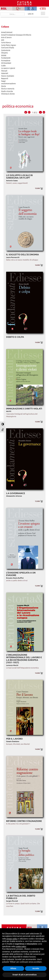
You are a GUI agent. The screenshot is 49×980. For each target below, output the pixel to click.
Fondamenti (6, 58)
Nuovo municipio (8, 76)
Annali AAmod (7, 32)
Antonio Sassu (12, 180)
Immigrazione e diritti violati (24, 409)
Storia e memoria (8, 89)
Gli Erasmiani (6, 63)
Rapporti (5, 78)
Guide (3, 66)
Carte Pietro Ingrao (9, 45)
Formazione (6, 60)
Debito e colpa (15, 337)
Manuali (4, 71)
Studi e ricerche (7, 91)
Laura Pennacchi (13, 257)
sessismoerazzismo (8, 83)
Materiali (5, 73)
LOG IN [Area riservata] (31, 14)
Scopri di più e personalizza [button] (24, 975)
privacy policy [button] (12, 939)
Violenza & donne (8, 94)
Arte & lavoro (6, 37)
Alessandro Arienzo (14, 496)
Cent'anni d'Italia (8, 48)
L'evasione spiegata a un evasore (21, 574)
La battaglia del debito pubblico (21, 897)
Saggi (3, 81)
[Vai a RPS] (42, 928)
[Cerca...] (12, 14)
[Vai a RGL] (32, 928)
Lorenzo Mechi (12, 665)
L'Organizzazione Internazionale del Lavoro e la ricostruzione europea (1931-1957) (24, 659)
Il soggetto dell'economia (22, 254)
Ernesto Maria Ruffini (15, 578)
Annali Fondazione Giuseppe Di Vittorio (16, 35)
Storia (3, 86)
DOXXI (4, 55)
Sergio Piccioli (12, 901)
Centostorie (6, 50)
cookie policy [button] (21, 946)
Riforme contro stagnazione (24, 821)
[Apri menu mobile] (43, 14)
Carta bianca (6, 42)
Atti (3, 40)
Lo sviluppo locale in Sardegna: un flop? (19, 177)
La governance (16, 493)
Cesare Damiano (13, 741)
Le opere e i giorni (8, 68)
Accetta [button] (36, 968)
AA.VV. (9, 411)
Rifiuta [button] (13, 968)
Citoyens (4, 53)
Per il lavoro (14, 739)
